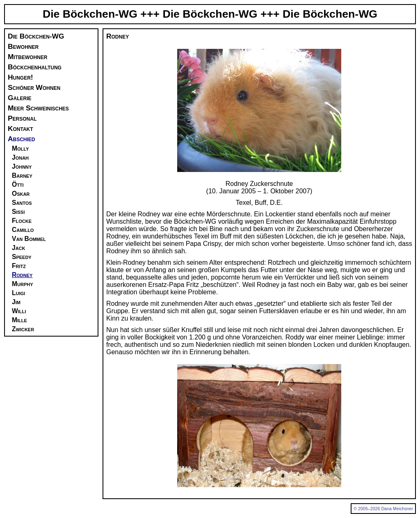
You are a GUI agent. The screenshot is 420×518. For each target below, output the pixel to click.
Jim (16, 302)
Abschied (22, 139)
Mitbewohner (27, 57)
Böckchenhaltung (35, 67)
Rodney (22, 275)
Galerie (19, 98)
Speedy (22, 257)
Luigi (18, 293)
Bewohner (23, 46)
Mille (19, 320)
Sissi (18, 212)
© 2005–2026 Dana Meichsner (383, 509)
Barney (22, 175)
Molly (20, 148)
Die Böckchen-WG (36, 36)
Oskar (21, 194)
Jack (19, 248)
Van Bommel (29, 239)
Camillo (23, 230)
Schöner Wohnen (34, 87)
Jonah (20, 157)
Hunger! (21, 77)
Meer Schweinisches (38, 108)
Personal (22, 118)
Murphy (23, 284)
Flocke (22, 221)
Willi (19, 311)
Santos (22, 203)
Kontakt (21, 128)
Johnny (22, 166)
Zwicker (23, 329)
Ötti (18, 185)
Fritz (19, 266)
